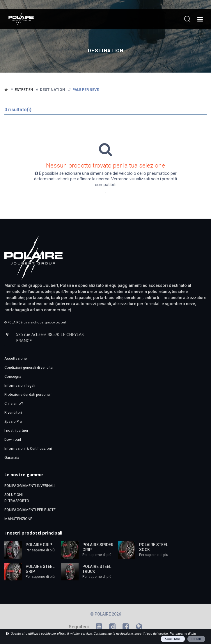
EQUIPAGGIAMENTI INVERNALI (30, 486)
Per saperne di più (40, 550)
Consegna (13, 376)
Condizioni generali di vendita (29, 367)
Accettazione (16, 358)
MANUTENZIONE (18, 519)
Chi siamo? (14, 403)
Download (13, 439)
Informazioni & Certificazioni (28, 448)
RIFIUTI (196, 639)
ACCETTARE (173, 639)
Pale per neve (86, 90)
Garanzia (12, 457)
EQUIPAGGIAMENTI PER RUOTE (30, 510)
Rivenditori (13, 412)
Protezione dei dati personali (28, 394)
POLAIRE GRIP (39, 545)
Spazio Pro (13, 421)
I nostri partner (16, 430)
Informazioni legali (20, 385)
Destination (106, 51)
